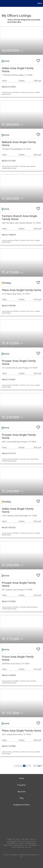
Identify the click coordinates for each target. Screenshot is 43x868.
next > (40, 766)
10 (35, 766)
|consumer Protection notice (21, 841)
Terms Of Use (13, 839)
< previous (18, 766)
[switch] (38, 60)
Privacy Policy (29, 839)
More (40, 3)
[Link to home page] (2, 3)
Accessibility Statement (26, 845)
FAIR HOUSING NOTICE (21, 847)
